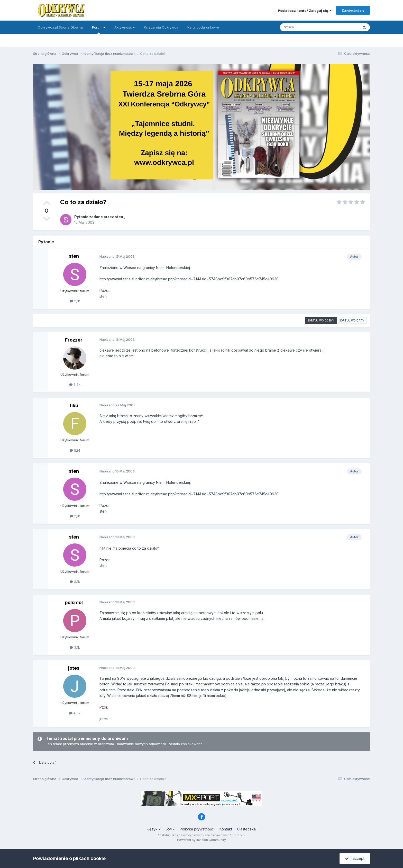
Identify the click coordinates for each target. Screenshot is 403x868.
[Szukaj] (306, 27)
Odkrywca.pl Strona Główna (60, 27)
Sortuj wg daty (352, 320)
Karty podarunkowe (203, 27)
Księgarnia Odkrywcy (161, 27)
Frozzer (74, 340)
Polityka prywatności (197, 829)
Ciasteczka (246, 829)
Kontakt (226, 829)
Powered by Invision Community (201, 840)
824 (75, 450)
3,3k (75, 384)
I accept (355, 858)
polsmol (74, 602)
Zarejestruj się (353, 10)
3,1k (75, 647)
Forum (99, 30)
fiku (74, 405)
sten (119, 217)
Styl (170, 829)
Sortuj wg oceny (321, 320)
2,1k (75, 301)
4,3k (75, 713)
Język (154, 829)
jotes (74, 668)
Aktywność (125, 27)
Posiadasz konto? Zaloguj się (305, 11)
